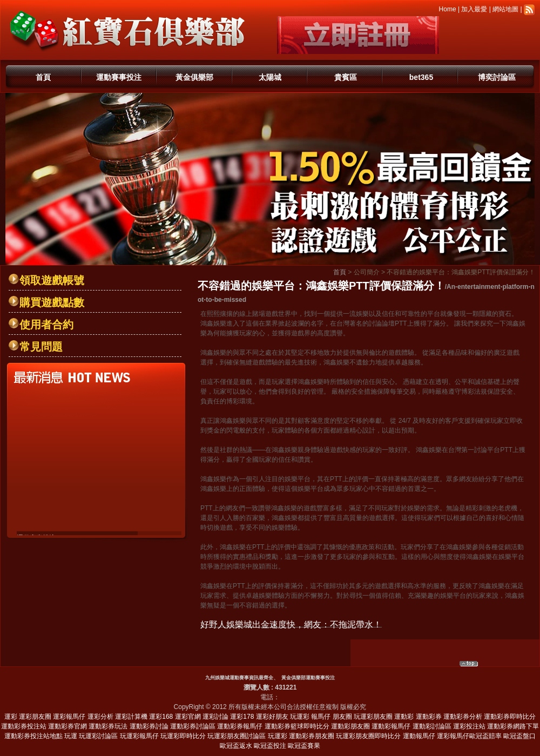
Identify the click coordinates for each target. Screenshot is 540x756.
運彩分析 (100, 717)
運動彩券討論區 (193, 726)
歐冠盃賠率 (485, 736)
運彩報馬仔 (69, 717)
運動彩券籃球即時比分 (297, 726)
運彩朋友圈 (35, 717)
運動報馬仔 (419, 736)
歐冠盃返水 (236, 746)
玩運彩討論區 (98, 736)
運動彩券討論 (149, 726)
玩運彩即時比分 (183, 736)
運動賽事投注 (119, 77)
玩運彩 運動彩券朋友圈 (301, 736)
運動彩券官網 (67, 726)
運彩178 (242, 717)
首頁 (43, 77)
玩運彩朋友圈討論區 (237, 736)
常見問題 (41, 347)
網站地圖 (505, 9)
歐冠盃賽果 (304, 746)
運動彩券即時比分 (510, 717)
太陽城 (270, 77)
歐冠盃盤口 (519, 736)
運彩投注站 (469, 726)
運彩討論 (215, 717)
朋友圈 (342, 717)
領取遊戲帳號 (52, 280)
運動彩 (404, 717)
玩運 (71, 736)
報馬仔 (321, 717)
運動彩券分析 (463, 717)
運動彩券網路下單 (513, 726)
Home (448, 9)
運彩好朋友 (272, 717)
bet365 (421, 77)
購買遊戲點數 (52, 302)
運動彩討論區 (432, 726)
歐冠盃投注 (270, 746)
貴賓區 (346, 77)
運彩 (11, 717)
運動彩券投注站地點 (33, 736)
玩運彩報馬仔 (139, 736)
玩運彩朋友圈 (373, 717)
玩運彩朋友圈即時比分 (368, 736)
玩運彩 (300, 717)
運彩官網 (188, 717)
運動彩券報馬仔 (240, 726)
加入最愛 (474, 9)
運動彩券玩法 (108, 726)
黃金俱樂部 (194, 77)
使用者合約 (46, 325)
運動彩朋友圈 (350, 726)
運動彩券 (429, 717)
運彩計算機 (131, 717)
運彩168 (161, 717)
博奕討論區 (497, 77)
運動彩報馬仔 (391, 726)
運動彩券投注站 (24, 726)
